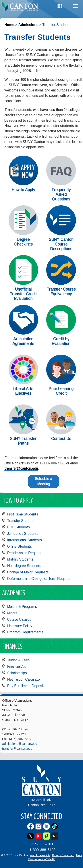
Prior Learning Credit (61, 391)
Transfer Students (21, 521)
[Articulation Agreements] (23, 333)
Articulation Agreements (23, 341)
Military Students (20, 559)
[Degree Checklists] (23, 234)
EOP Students (18, 527)
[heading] (21, 8)
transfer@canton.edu (21, 469)
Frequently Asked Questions (61, 194)
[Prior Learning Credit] (61, 383)
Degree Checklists (23, 242)
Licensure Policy (20, 626)
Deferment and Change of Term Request (39, 579)
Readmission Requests (25, 553)
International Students (24, 540)
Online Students (19, 546)
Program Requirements (25, 632)
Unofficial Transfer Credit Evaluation (23, 294)
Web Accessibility (40, 855)
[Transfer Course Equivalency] (61, 284)
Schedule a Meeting (43, 481)
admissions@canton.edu (20, 744)
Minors (12, 613)
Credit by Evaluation (61, 341)
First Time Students (23, 514)
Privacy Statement (63, 855)
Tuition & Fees (18, 660)
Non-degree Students (24, 566)
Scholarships (17, 673)
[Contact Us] (61, 433)
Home (9, 25)
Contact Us (61, 439)
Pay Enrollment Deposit (26, 686)
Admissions (28, 25)
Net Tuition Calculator (24, 679)
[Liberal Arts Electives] (23, 383)
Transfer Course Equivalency (61, 292)
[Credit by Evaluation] (61, 333)
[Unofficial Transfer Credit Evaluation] (23, 284)
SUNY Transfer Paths (23, 441)
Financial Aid (17, 667)
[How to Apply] (23, 184)
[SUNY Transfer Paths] (23, 433)
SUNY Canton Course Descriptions (61, 244)
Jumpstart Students (23, 534)
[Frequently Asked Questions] (61, 184)
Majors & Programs (22, 607)
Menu (75, 6)
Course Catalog (19, 619)
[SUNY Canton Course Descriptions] (61, 234)
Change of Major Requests (28, 572)
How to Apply (23, 190)
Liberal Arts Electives (23, 391)
